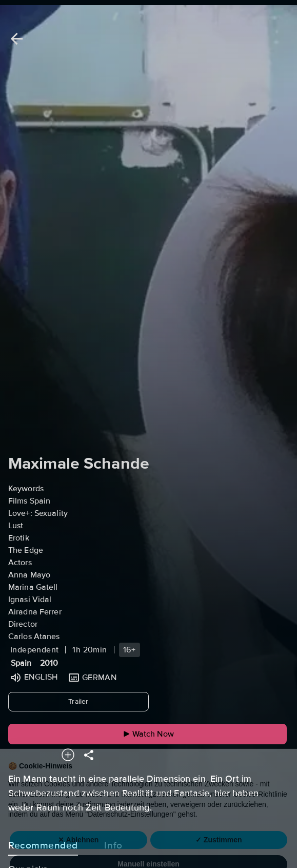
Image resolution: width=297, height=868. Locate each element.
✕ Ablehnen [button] (78, 847)
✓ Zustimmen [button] (219, 847)
